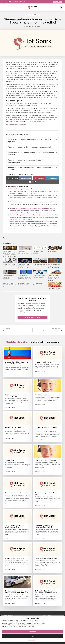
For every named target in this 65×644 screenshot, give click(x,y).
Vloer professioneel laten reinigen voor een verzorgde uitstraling (54, 266)
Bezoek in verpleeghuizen (14, 427)
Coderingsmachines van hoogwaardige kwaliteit (44, 526)
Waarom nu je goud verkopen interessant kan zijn (10, 285)
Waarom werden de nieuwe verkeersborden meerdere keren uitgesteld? (32, 154)
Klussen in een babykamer (15, 558)
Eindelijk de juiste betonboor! (46, 558)
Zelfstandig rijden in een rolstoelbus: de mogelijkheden (46, 592)
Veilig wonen (10, 460)
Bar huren (13, 202)
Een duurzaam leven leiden (15, 493)
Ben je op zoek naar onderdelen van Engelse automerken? (32, 221)
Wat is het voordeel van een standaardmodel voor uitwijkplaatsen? (32, 161)
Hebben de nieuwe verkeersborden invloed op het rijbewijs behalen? (32, 169)
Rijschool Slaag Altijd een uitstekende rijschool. (27, 215)
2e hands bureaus (53, 252)
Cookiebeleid (32, 640)
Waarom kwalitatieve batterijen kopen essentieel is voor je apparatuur (25, 266)
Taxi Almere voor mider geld (45, 460)
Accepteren (32, 632)
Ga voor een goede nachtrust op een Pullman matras (29, 208)
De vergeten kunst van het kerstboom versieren (15, 526)
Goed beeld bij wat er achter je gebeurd (46, 428)
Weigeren (33, 636)
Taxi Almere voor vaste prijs (45, 395)
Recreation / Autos (32, 15)
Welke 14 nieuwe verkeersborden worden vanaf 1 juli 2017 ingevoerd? (32, 141)
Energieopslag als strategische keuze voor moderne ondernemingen (25, 277)
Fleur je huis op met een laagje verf (46, 494)
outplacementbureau (18, 195)
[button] (62, 618)
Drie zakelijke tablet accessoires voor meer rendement (16, 363)
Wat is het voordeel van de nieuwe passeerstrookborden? (32, 147)
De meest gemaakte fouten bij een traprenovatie (8, 277)
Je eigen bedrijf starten (43, 362)
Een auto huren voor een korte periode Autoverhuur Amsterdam (17, 592)
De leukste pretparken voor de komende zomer (28, 189)
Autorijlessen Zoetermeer (18, 125)
